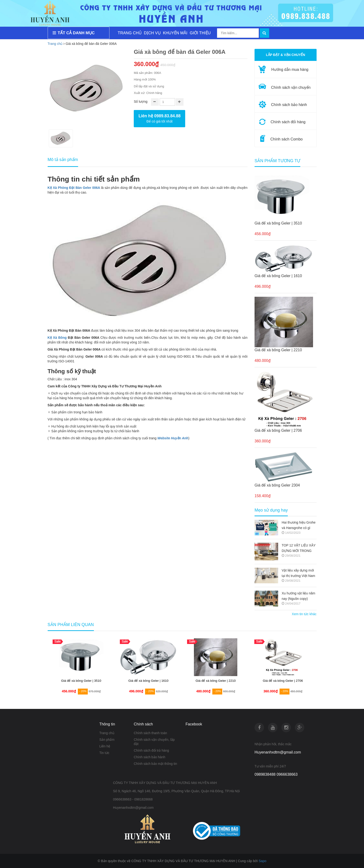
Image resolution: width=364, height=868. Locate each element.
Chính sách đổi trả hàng (151, 750)
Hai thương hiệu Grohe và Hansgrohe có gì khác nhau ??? (299, 526)
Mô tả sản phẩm (63, 160)
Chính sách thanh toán (150, 733)
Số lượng (141, 102)
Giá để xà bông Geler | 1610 (278, 276)
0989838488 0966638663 (276, 774)
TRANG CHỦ (130, 33)
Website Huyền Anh (173, 438)
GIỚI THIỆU (200, 33)
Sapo (262, 861)
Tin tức (104, 753)
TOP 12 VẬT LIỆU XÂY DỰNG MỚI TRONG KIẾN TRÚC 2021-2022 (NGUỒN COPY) (299, 548)
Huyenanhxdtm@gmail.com (278, 752)
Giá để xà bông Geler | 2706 (278, 430)
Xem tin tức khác (304, 614)
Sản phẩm (107, 740)
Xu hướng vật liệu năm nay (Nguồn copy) (298, 596)
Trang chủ (107, 733)
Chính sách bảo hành (149, 757)
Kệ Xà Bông (57, 338)
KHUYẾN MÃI (175, 33)
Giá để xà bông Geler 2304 (277, 485)
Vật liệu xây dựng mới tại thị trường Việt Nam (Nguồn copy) (298, 574)
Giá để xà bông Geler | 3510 (278, 223)
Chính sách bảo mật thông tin (155, 764)
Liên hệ (105, 746)
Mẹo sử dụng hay (271, 510)
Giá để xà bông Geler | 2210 (278, 350)
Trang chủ (55, 44)
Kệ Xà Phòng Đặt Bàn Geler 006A (74, 188)
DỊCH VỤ (152, 33)
